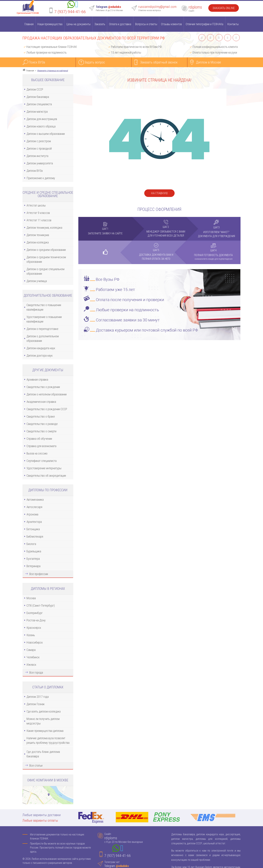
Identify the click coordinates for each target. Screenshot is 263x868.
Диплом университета (40, 163)
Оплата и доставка (120, 24)
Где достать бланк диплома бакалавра (43, 754)
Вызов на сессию (37, 453)
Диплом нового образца (41, 126)
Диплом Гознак (36, 704)
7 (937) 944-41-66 (70, 12)
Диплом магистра (37, 112)
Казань (31, 635)
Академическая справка (41, 402)
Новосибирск (35, 642)
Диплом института (37, 156)
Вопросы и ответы (146, 24)
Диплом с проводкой (39, 149)
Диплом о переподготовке (42, 329)
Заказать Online (224, 8)
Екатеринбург (35, 613)
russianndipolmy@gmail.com (157, 7)
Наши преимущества (50, 24)
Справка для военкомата (41, 446)
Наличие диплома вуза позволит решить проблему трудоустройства (48, 740)
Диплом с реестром (39, 141)
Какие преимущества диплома (45, 731)
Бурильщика (34, 551)
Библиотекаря (35, 536)
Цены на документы (78, 24)
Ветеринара (33, 566)
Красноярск (34, 628)
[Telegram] (77, 5)
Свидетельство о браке (41, 416)
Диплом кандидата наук (41, 348)
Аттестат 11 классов (39, 220)
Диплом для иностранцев (42, 119)
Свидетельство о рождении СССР (47, 409)
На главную (159, 193)
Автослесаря (34, 507)
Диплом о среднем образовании (46, 250)
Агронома (32, 514)
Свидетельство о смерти (41, 431)
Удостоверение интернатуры (44, 468)
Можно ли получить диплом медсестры (43, 721)
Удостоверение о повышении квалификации (44, 319)
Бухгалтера (33, 559)
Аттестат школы (36, 205)
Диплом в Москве (209, 62)
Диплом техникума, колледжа (44, 228)
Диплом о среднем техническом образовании (46, 259)
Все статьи (36, 766)
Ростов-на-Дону (36, 620)
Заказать (100, 24)
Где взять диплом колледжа (44, 711)
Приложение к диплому (41, 178)
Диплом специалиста (39, 104)
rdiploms (195, 7)
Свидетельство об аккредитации (46, 476)
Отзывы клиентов (171, 24)
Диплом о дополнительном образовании (43, 338)
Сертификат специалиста (42, 461)
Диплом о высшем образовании (46, 134)
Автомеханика (35, 500)
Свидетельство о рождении (43, 387)
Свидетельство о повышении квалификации (44, 307)
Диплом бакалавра (38, 97)
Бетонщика (33, 529)
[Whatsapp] (71, 5)
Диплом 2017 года (38, 697)
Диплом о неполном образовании (47, 394)
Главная (29, 24)
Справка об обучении (39, 439)
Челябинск (33, 657)
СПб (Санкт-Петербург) (41, 606)
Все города (36, 672)
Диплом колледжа (38, 242)
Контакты (233, 24)
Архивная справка (37, 380)
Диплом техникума (38, 235)
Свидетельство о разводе (42, 424)
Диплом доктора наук (40, 356)
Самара (31, 650)
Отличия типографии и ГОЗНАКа (204, 24)
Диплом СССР (35, 89)
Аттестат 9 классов (38, 213)
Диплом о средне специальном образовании (45, 271)
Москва (31, 598)
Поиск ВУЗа (37, 62)
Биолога (31, 544)
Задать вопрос (95, 62)
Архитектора (34, 522)
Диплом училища (37, 281)
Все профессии (39, 574)
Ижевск (31, 665)
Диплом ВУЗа (35, 171)
